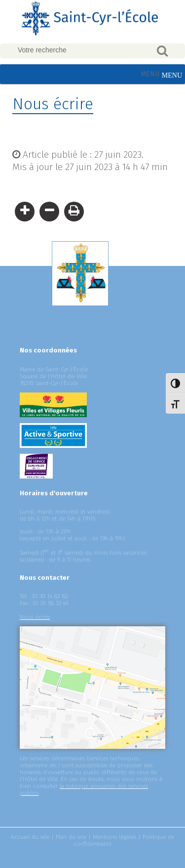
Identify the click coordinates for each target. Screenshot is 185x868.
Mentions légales (114, 837)
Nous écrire (35, 617)
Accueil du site (30, 837)
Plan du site (71, 837)
